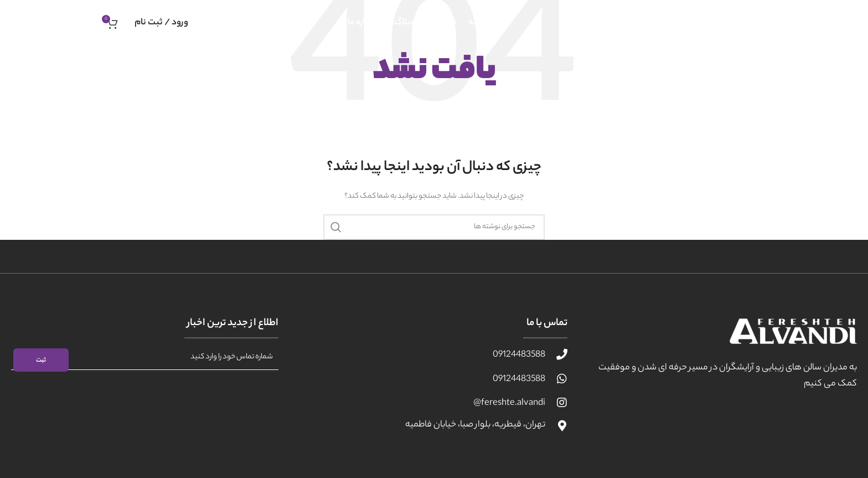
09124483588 (519, 355)
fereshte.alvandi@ (509, 404)
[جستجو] (434, 227)
